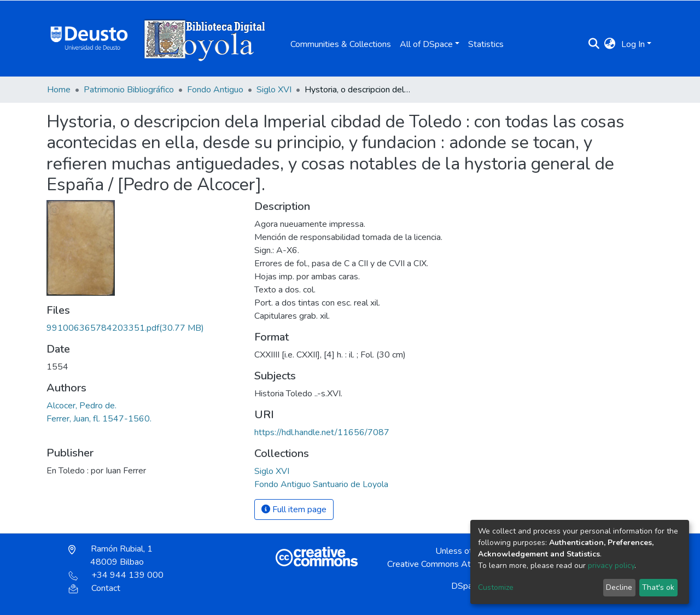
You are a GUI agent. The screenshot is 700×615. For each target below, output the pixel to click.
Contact (94, 588)
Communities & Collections (341, 44)
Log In (633, 44)
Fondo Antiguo (215, 90)
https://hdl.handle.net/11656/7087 (322, 432)
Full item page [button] (294, 509)
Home (59, 90)
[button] (610, 44)
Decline (619, 587)
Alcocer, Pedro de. (81, 406)
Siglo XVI (274, 90)
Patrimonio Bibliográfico (129, 90)
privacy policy (611, 566)
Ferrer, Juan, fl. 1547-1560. (99, 419)
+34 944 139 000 (116, 575)
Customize (496, 587)
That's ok (658, 587)
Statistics (486, 44)
